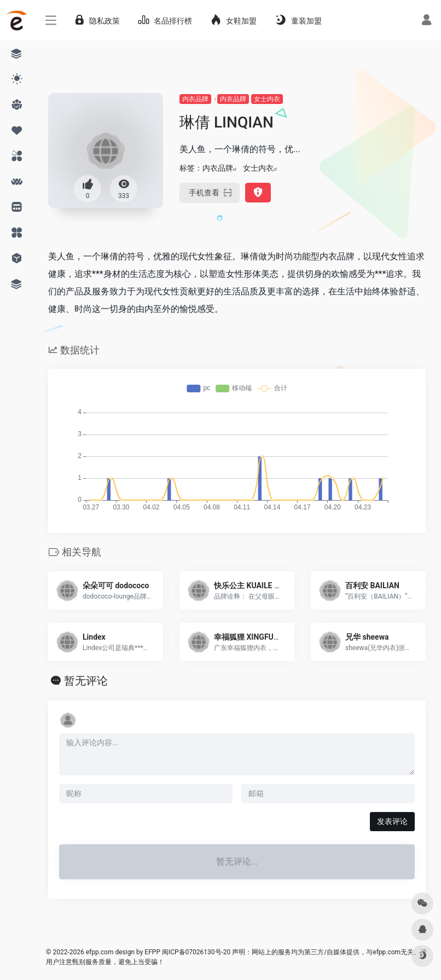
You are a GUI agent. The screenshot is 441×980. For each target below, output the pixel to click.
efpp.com (100, 952)
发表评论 (392, 821)
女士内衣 (267, 99)
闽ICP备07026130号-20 (195, 952)
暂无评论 (86, 681)
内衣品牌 (195, 99)
